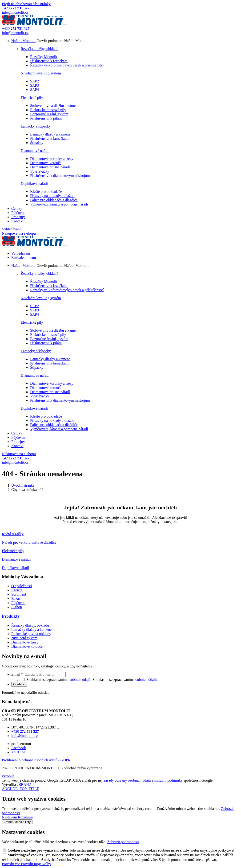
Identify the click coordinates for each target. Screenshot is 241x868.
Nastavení (10, 817)
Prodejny (18, 217)
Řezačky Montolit (44, 57)
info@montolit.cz (25, 736)
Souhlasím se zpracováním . (125, 680)
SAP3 (34, 85)
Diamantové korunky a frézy (52, 159)
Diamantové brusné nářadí (50, 167)
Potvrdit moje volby (36, 864)
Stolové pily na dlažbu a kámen (54, 106)
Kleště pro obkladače (46, 192)
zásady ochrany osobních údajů (127, 780)
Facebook (19, 748)
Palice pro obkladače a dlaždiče (54, 200)
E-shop (17, 607)
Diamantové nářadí (35, 151)
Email (18, 674)
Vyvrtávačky (40, 171)
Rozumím (25, 817)
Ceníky (17, 208)
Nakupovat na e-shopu (19, 233)
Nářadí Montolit (24, 41)
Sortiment (19, 594)
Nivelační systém (24, 638)
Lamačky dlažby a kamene (50, 134)
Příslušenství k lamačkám (49, 138)
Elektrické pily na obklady (31, 634)
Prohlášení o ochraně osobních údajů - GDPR (36, 760)
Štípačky (37, 143)
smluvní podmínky (169, 780)
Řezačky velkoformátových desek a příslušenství (67, 65)
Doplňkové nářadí (34, 184)
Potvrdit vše (11, 864)
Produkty (11, 616)
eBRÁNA (24, 785)
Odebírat (19, 684)
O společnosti (22, 586)
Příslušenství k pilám (46, 118)
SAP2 (34, 81)
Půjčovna (18, 213)
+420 (25, 731)
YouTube (18, 752)
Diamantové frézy (25, 642)
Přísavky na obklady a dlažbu (52, 196)
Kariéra (17, 590)
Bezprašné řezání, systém (49, 114)
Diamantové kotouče (46, 163)
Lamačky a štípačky (36, 126)
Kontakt (17, 221)
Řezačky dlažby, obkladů (40, 49)
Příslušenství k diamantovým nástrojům (60, 176)
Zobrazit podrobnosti (123, 842)
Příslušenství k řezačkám (49, 61)
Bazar (16, 599)
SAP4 (34, 90)
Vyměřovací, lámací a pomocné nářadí (59, 204)
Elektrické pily (32, 98)
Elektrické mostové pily (48, 110)
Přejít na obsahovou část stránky (26, 4)
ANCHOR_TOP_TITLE (20, 789)
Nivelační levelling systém (41, 73)
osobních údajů (79, 680)
